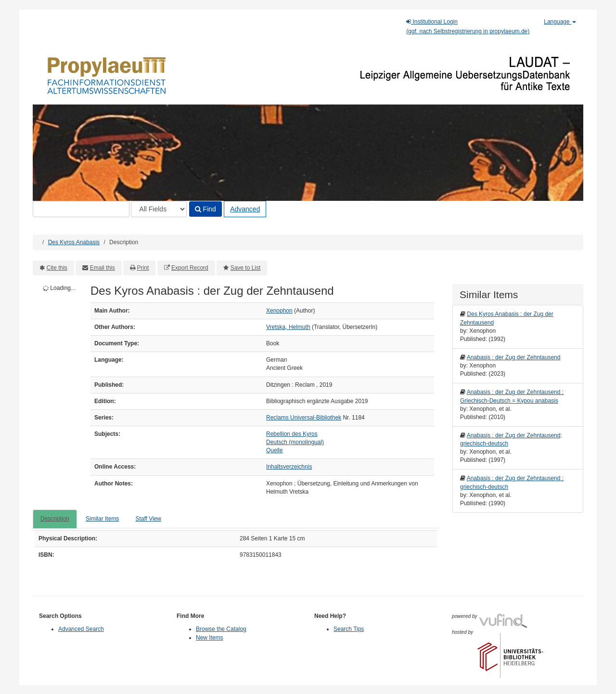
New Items (210, 638)
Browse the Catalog (221, 629)
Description (55, 519)
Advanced (245, 209)
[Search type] (159, 209)
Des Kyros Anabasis (74, 242)
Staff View (148, 519)
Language (560, 22)
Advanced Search (81, 629)
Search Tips (349, 629)
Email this (103, 268)
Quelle (275, 450)
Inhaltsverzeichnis (289, 467)
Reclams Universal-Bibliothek (304, 418)
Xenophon (279, 311)
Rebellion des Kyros (292, 434)
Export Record (190, 268)
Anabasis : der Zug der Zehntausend (514, 357)
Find (205, 209)
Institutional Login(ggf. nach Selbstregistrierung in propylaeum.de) (468, 26)
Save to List (246, 268)
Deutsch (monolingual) (295, 442)
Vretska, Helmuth (288, 327)
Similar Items (102, 519)
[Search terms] (81, 209)
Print (143, 268)
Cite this (57, 268)
